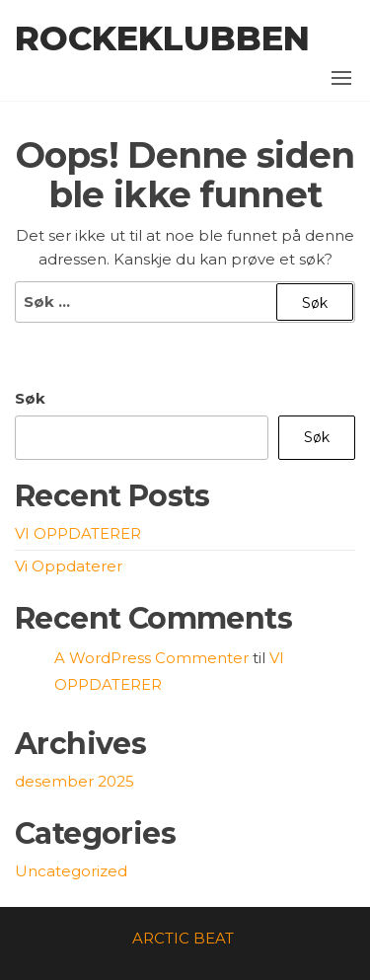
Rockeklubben (162, 38)
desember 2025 (74, 781)
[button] (341, 78)
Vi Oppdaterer (69, 566)
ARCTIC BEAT (183, 938)
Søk (30, 398)
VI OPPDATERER (78, 533)
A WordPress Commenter (151, 658)
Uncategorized (71, 871)
